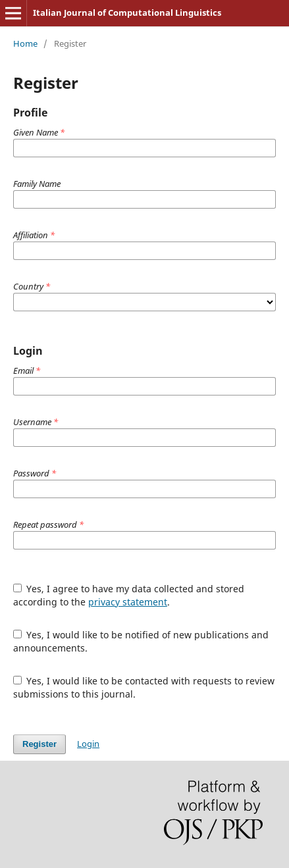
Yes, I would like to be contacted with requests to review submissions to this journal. (144, 687)
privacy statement (128, 602)
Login (88, 744)
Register (39, 744)
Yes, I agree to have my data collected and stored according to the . (129, 595)
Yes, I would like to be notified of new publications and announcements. (141, 641)
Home (25, 43)
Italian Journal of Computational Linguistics (127, 13)
